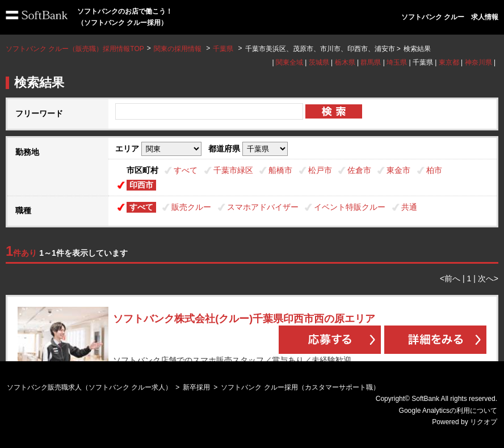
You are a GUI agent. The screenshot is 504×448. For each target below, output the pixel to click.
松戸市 (320, 170)
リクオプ (484, 422)
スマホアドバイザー (263, 207)
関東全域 (289, 62)
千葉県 (223, 49)
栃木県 (345, 62)
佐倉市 (359, 170)
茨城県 (319, 62)
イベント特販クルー (350, 207)
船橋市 (280, 170)
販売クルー (191, 207)
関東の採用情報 (178, 49)
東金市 (398, 170)
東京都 (449, 62)
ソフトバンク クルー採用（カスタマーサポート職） (300, 387)
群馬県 (371, 62)
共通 (409, 207)
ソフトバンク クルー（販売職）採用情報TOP (75, 49)
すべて (186, 170)
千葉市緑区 (233, 170)
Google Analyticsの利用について (448, 411)
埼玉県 (397, 62)
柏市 (434, 170)
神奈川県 (478, 62)
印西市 (141, 185)
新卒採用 (196, 387)
